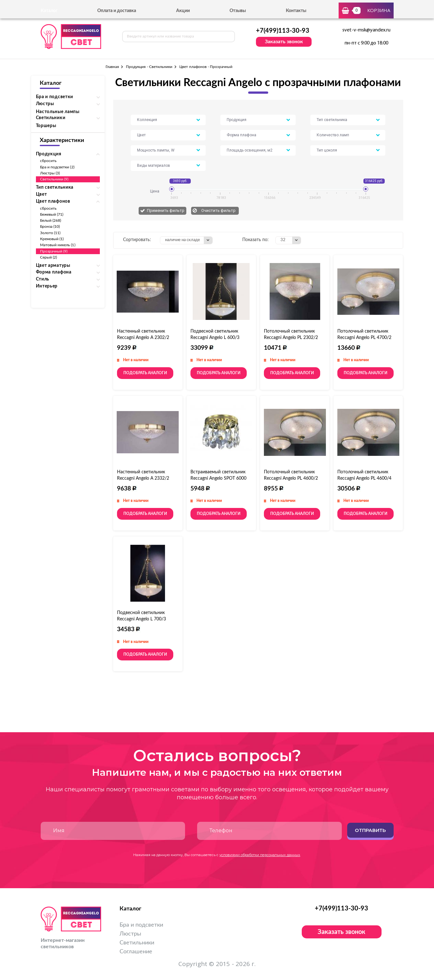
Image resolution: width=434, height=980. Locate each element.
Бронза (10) (50, 226)
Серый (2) (49, 257)
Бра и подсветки (141, 925)
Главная (112, 67)
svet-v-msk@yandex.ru (366, 30)
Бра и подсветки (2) (57, 167)
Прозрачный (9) (54, 251)
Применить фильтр (166, 210)
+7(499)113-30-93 (283, 31)
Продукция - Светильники (149, 67)
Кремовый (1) (52, 239)
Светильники (137, 943)
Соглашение (136, 952)
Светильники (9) (54, 179)
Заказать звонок (284, 42)
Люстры (130, 934)
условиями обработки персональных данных (260, 855)
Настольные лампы (58, 112)
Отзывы (238, 11)
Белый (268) (51, 220)
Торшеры (46, 126)
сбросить (48, 161)
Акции (183, 11)
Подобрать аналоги (145, 373)
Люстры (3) (50, 173)
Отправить (370, 830)
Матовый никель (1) (58, 245)
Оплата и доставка (117, 11)
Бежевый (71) (52, 214)
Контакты (296, 11)
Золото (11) (50, 233)
